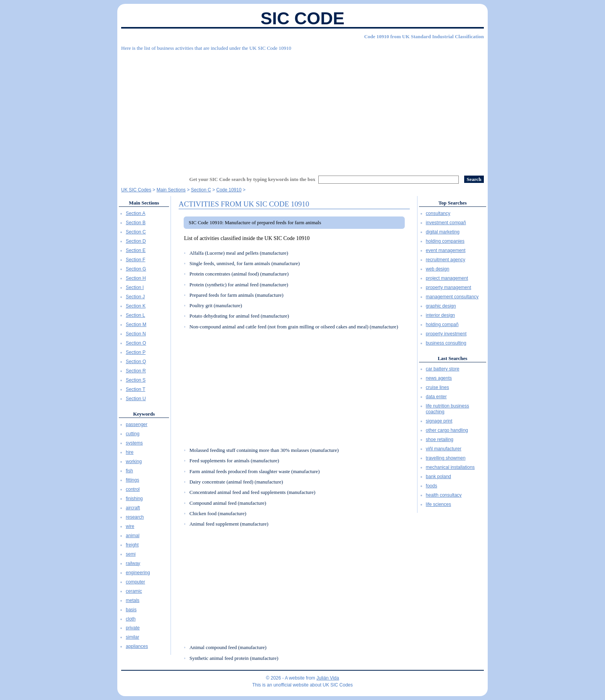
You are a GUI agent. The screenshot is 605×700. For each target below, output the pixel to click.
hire (130, 452)
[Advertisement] (302, 110)
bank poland (439, 477)
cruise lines (438, 387)
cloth (131, 619)
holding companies (445, 241)
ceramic (134, 591)
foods (432, 486)
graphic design (441, 306)
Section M (136, 325)
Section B (136, 223)
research (135, 517)
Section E (136, 250)
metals (133, 600)
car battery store (443, 369)
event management (446, 250)
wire (130, 526)
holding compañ (442, 325)
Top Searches (452, 203)
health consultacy (444, 495)
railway (133, 563)
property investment (446, 334)
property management (449, 287)
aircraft (133, 508)
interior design (440, 315)
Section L (135, 315)
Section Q (136, 362)
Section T (135, 389)
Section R (136, 371)
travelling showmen (446, 458)
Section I (135, 287)
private (133, 628)
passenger (137, 424)
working (134, 462)
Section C (136, 232)
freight (132, 545)
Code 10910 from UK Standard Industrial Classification (424, 36)
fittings (133, 480)
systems (134, 443)
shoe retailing (440, 440)
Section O (136, 343)
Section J (135, 297)
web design (438, 269)
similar (133, 637)
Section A (136, 213)
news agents (439, 378)
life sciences (439, 504)
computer (135, 582)
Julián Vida (328, 678)
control (133, 489)
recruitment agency (446, 260)
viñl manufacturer (444, 449)
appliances (137, 646)
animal (133, 536)
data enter (436, 397)
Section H (136, 278)
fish (129, 471)
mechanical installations (450, 467)
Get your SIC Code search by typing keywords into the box (253, 179)
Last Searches (452, 358)
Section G (136, 269)
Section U (136, 399)
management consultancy (452, 297)
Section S (136, 380)
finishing (134, 499)
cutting (133, 434)
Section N (136, 334)
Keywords (144, 414)
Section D (136, 241)
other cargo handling (447, 430)
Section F (136, 260)
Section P (136, 352)
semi (131, 554)
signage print (439, 421)
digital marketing (443, 232)
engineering (138, 573)
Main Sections (144, 203)
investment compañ (446, 223)
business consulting (446, 343)
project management (447, 278)
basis (131, 610)
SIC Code (302, 18)
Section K (136, 306)
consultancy (438, 213)
